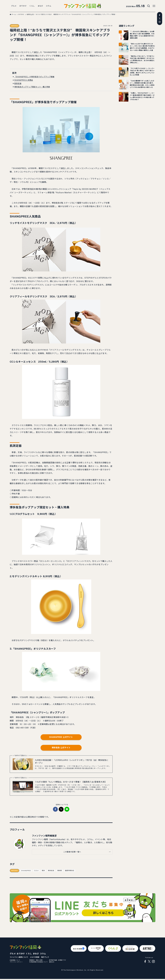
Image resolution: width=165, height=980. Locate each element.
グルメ (13, 954)
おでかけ (15, 26)
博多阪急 (51, 871)
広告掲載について (15, 960)
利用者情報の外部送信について (38, 962)
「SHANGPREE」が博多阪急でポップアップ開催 (34, 77)
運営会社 (52, 962)
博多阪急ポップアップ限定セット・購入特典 (32, 87)
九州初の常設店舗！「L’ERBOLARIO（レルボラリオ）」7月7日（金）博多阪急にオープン (72, 761)
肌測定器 (18, 83)
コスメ (36, 871)
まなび (36, 954)
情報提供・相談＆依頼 (36, 960)
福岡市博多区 (70, 871)
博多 (43, 871)
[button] (55, 809)
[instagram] (160, 22)
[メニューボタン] (154, 6)
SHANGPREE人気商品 (24, 80)
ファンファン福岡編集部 (44, 836)
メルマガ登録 (35, 957)
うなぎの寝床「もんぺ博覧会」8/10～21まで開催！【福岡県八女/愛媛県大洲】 (71, 782)
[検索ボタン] (149, 6)
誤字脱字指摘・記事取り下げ (58, 960)
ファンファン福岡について (19, 957)
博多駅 (60, 871)
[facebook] (160, 15)
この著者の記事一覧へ (72, 852)
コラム (43, 954)
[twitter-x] (160, 18)
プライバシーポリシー (16, 962)
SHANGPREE (26, 871)
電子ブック (45, 957)
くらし (29, 954)
